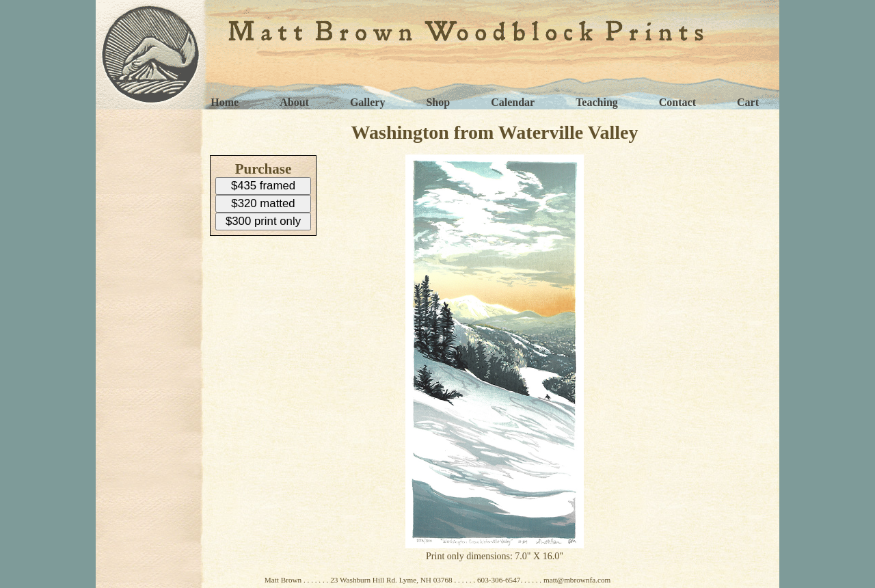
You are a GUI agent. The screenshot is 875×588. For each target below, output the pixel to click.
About (294, 102)
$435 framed (263, 186)
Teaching (597, 102)
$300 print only (263, 221)
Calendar (513, 102)
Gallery (368, 102)
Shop (438, 102)
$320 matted (263, 203)
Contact (677, 102)
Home (225, 102)
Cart (748, 102)
